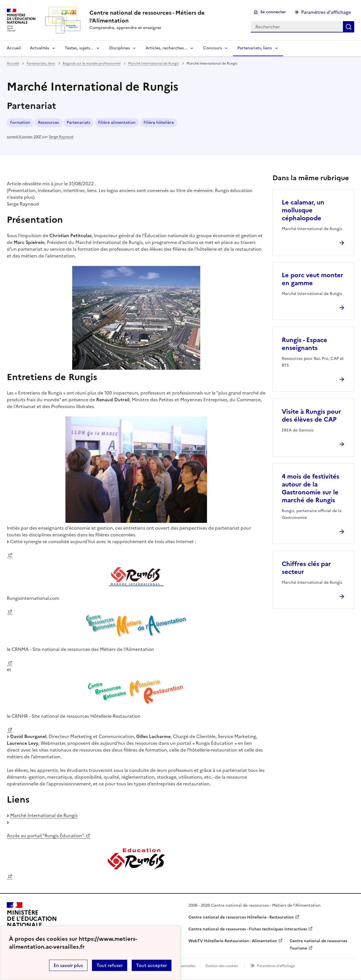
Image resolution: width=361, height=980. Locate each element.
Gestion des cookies (222, 966)
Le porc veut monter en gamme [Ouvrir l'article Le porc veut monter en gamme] (312, 279)
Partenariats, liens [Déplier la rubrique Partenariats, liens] (255, 48)
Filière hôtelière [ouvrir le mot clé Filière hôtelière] (159, 123)
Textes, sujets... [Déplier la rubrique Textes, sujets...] (79, 48)
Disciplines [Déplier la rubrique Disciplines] (119, 48)
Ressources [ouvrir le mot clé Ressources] (49, 123)
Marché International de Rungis (44, 815)
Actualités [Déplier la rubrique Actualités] (39, 48)
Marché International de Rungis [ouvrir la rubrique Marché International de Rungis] (153, 63)
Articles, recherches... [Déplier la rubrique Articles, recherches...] (166, 48)
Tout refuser (110, 965)
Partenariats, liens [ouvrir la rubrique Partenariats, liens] (41, 63)
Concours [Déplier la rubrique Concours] (212, 48)
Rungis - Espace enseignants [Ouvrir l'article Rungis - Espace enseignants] (304, 344)
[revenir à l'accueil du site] (166, 17)
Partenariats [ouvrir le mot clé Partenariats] (79, 123)
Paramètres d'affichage (276, 966)
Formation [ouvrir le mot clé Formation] (20, 123)
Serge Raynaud (61, 137)
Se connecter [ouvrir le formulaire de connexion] (273, 12)
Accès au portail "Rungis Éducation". (46, 836)
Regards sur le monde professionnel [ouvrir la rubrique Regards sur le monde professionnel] (92, 63)
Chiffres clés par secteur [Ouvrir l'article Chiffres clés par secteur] (306, 568)
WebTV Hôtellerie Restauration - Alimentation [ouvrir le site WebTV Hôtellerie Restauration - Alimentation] (233, 941)
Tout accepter (152, 965)
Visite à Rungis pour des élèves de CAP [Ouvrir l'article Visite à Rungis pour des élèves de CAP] (311, 416)
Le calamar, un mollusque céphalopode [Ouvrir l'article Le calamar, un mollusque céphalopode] (303, 210)
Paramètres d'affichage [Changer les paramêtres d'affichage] (326, 12)
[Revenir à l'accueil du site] (32, 921)
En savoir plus (68, 965)
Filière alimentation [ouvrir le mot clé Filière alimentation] (117, 123)
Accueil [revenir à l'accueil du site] (14, 48)
